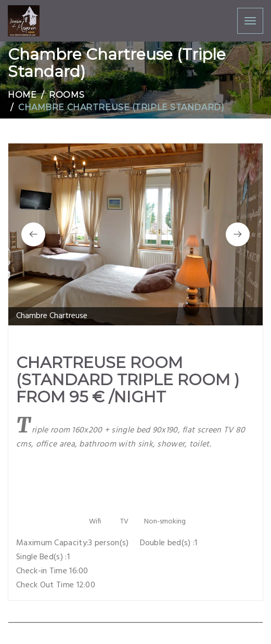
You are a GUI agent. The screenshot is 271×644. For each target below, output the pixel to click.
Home (22, 95)
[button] (33, 234)
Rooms (67, 95)
